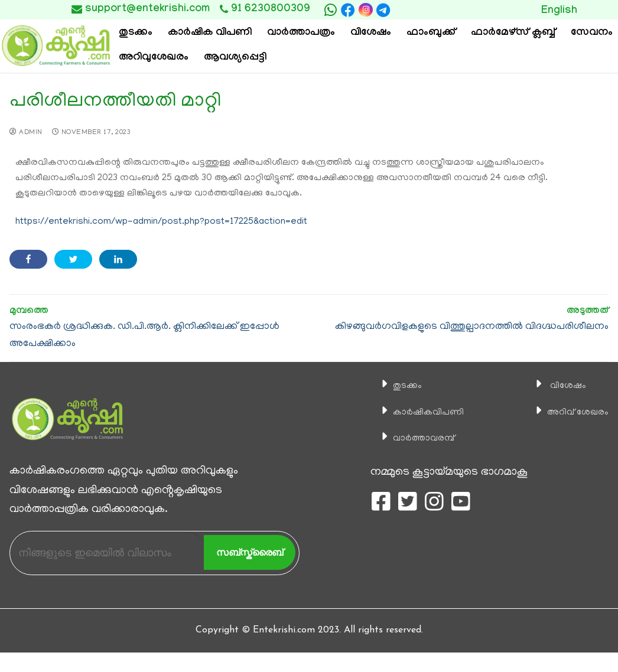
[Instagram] (365, 10)
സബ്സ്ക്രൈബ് (250, 552)
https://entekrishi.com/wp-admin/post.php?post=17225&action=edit (161, 222)
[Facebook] (348, 10)
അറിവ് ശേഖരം (570, 412)
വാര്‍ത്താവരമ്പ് (416, 438)
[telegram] (383, 10)
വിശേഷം (557, 386)
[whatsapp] (330, 10)
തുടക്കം (396, 386)
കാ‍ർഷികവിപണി (421, 412)
